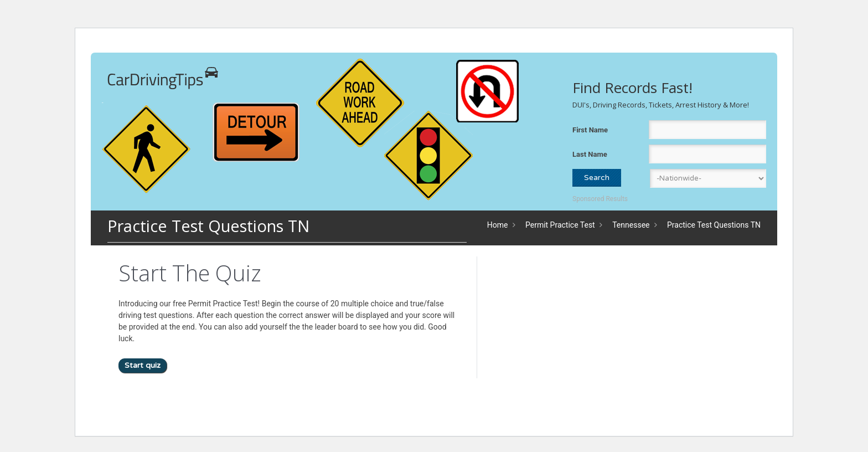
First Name (590, 130)
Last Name (590, 154)
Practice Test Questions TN (714, 225)
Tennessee (631, 225)
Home (498, 225)
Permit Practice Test (560, 225)
